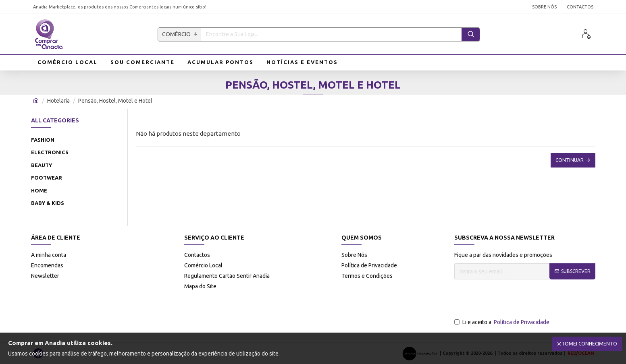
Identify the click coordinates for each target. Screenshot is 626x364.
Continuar (570, 160)
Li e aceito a (502, 322)
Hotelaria (58, 101)
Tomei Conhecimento (589, 344)
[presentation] (516, 299)
